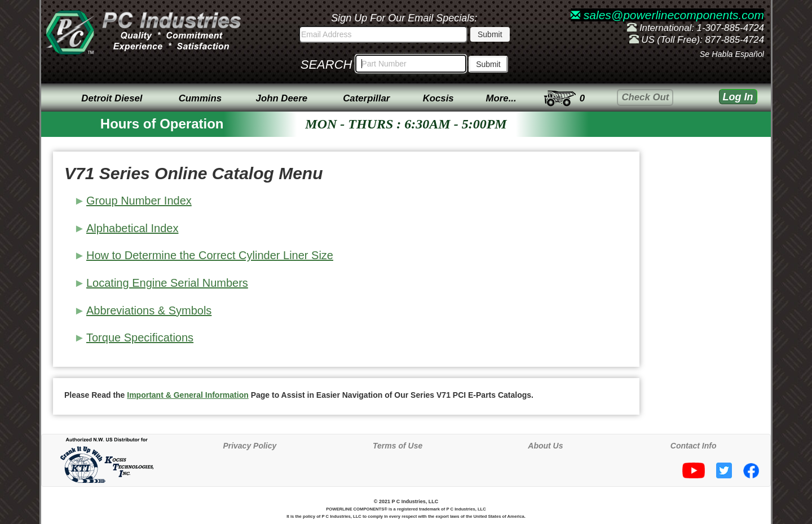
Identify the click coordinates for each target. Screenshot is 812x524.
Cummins (200, 98)
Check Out (645, 97)
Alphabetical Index (132, 228)
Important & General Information (187, 395)
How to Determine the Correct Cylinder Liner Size (210, 255)
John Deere (282, 98)
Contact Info (694, 446)
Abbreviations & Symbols (149, 310)
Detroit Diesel (112, 98)
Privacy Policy (250, 446)
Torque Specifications (140, 338)
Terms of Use (398, 446)
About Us (545, 446)
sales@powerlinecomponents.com (667, 15)
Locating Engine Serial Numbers (167, 283)
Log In (738, 97)
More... (501, 98)
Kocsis (438, 98)
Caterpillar (366, 98)
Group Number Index (139, 201)
